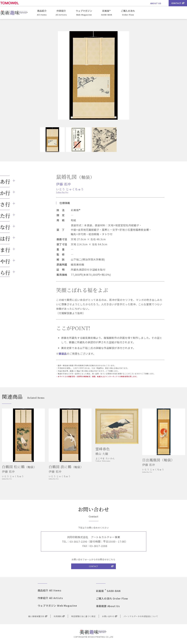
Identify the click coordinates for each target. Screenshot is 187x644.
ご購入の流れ (112, 598)
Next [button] (123, 75)
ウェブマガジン (57, 606)
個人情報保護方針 (38, 616)
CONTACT (178, 3)
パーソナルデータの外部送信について (141, 616)
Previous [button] (64, 75)
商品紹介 (50, 590)
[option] (93, 75)
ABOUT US (156, 3)
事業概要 (108, 606)
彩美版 (108, 591)
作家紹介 (50, 598)
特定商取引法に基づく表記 (83, 616)
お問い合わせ (110, 616)
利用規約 (59, 616)
